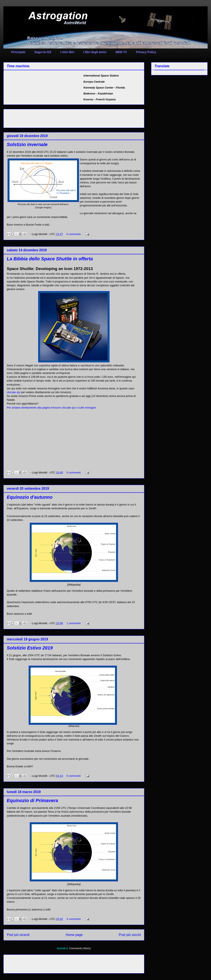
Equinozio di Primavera (32, 801)
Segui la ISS (43, 52)
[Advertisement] (56, 117)
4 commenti (74, 919)
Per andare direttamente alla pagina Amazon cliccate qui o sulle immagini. (52, 408)
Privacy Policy (146, 52)
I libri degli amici (95, 52)
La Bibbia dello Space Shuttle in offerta (50, 259)
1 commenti (74, 623)
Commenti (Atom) (80, 948)
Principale (18, 52)
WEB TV (121, 52)
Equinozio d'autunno (30, 497)
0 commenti (74, 234)
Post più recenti (18, 935)
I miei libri (67, 52)
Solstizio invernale (27, 145)
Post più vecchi (130, 935)
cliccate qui (14, 392)
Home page (74, 935)
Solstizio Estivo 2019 (30, 648)
